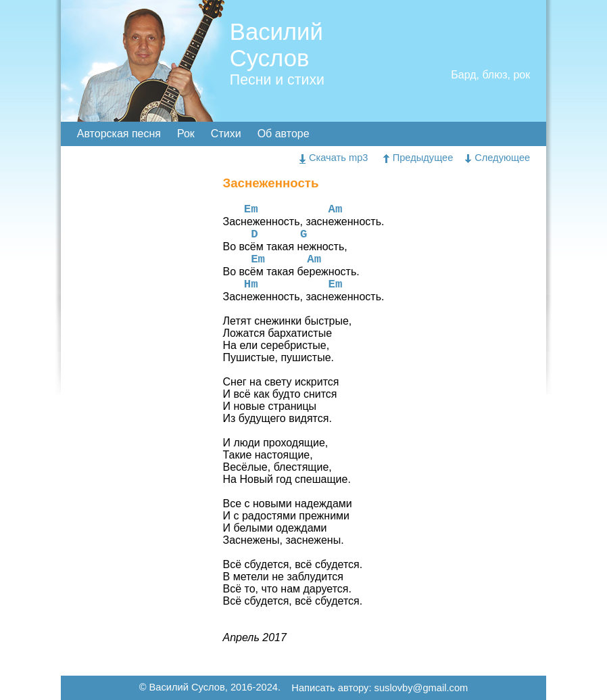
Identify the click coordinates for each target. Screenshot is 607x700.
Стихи (226, 134)
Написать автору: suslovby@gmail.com (380, 689)
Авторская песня (119, 134)
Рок (186, 134)
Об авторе (284, 134)
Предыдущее (418, 158)
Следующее (497, 158)
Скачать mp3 (334, 158)
